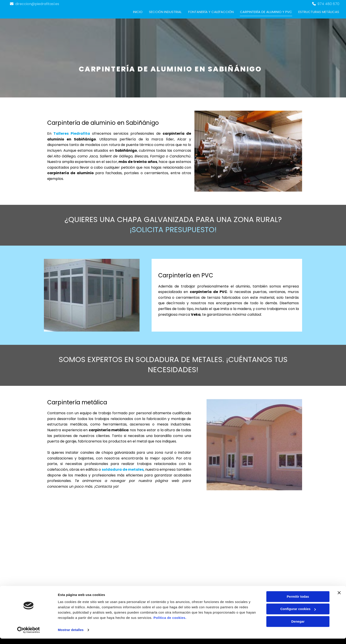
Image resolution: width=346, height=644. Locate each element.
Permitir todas (298, 602)
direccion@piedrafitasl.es (37, 4)
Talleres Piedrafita (72, 133)
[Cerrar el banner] (339, 598)
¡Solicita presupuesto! (173, 228)
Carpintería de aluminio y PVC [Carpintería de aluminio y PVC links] (266, 12)
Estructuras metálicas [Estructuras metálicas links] (319, 12)
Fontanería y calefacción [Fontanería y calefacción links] (212, 12)
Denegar (298, 627)
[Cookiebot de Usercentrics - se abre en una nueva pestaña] (29, 635)
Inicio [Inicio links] (138, 12)
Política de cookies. (170, 623)
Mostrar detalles (71, 635)
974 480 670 (328, 4)
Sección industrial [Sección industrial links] (166, 12)
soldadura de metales (123, 469)
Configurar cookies (298, 614)
